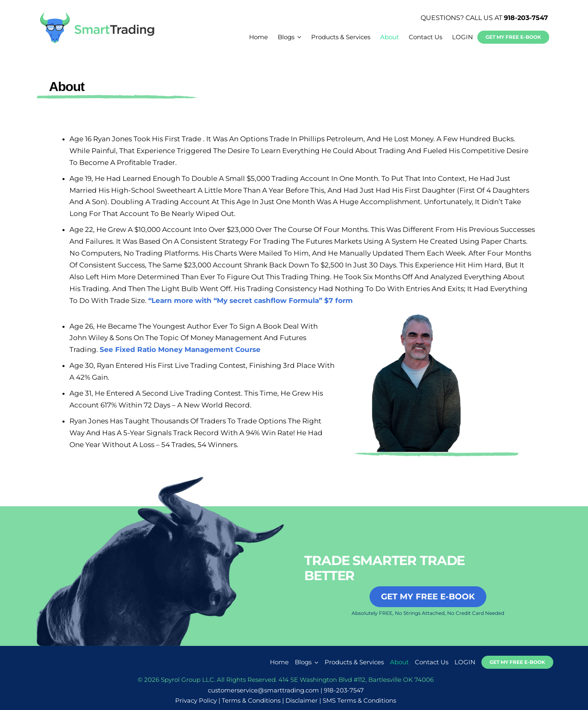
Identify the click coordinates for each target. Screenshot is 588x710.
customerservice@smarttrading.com (263, 690)
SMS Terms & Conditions (359, 700)
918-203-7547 (526, 18)
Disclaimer (302, 700)
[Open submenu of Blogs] (315, 662)
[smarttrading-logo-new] (97, 15)
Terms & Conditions (251, 700)
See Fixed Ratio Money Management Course (180, 349)
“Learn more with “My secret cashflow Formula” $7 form (251, 300)
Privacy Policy (196, 700)
